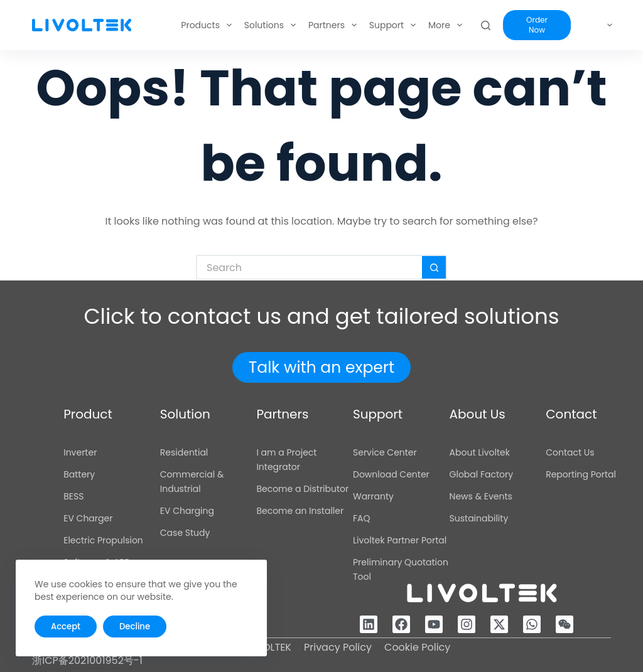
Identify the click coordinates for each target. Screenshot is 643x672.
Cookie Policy (417, 647)
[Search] (517, 25)
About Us (424, 25)
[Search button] (435, 267)
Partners (303, 25)
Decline (134, 627)
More (480, 25)
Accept (65, 627)
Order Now (561, 25)
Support (363, 25)
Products (177, 25)
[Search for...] (309, 267)
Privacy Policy (338, 647)
